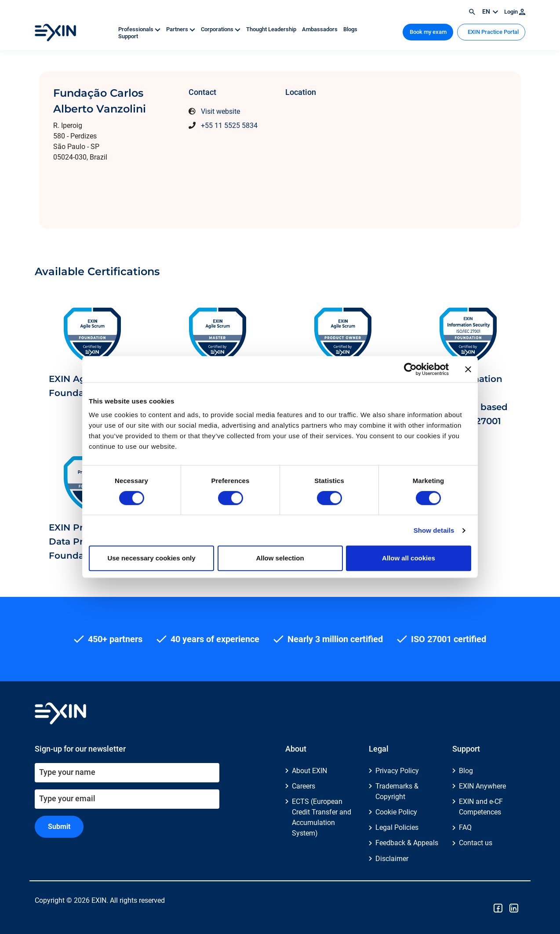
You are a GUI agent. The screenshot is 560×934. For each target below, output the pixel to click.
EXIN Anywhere (482, 786)
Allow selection (280, 558)
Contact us (476, 843)
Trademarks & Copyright (397, 791)
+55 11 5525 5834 (229, 125)
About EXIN (309, 771)
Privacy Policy (397, 771)
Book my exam (428, 32)
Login (515, 12)
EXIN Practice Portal (493, 32)
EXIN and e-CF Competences (481, 807)
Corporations (221, 29)
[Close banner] (468, 369)
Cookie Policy (396, 812)
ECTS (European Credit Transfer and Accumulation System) (322, 817)
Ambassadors (320, 29)
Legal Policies (397, 827)
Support (128, 36)
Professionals (140, 29)
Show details (434, 530)
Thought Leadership (272, 29)
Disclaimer (392, 859)
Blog (466, 771)
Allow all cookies (409, 558)
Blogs (350, 29)
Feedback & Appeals (407, 843)
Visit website (220, 111)
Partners (181, 29)
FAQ (465, 827)
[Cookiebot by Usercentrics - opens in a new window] (410, 369)
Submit (59, 827)
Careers (304, 786)
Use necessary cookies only (151, 558)
